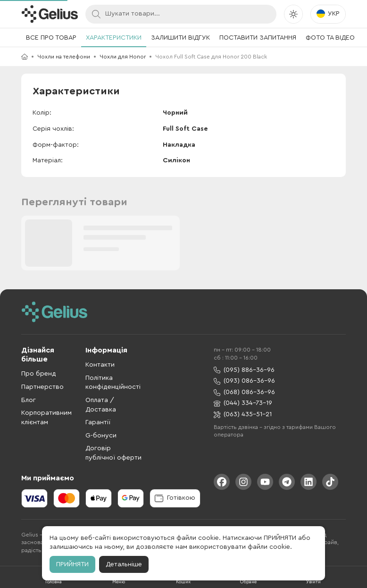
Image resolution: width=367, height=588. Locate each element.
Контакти (100, 365)
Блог (29, 400)
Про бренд (39, 374)
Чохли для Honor (123, 57)
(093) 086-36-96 (244, 381)
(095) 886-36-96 (244, 370)
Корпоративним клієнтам (46, 418)
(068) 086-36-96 (244, 392)
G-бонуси (101, 436)
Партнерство (42, 387)
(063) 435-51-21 (243, 415)
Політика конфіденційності (113, 383)
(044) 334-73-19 (243, 403)
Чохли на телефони (64, 57)
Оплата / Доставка (101, 405)
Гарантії (98, 422)
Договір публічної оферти (113, 453)
